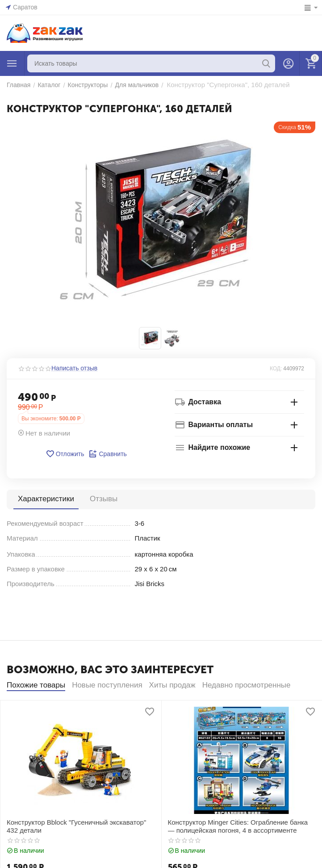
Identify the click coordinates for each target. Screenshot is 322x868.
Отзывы (104, 499)
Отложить (65, 454)
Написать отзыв (74, 368)
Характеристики (46, 499)
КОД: (276, 369)
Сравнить (107, 454)
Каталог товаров (12, 63)
